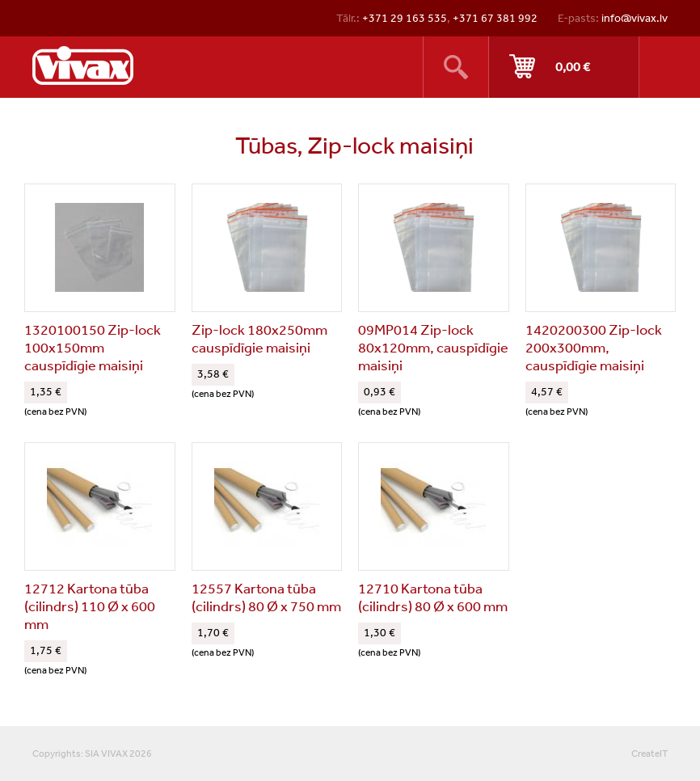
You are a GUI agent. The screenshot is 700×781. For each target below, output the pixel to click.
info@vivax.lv (635, 18)
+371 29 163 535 (405, 18)
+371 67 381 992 (495, 18)
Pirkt (564, 67)
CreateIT (649, 754)
